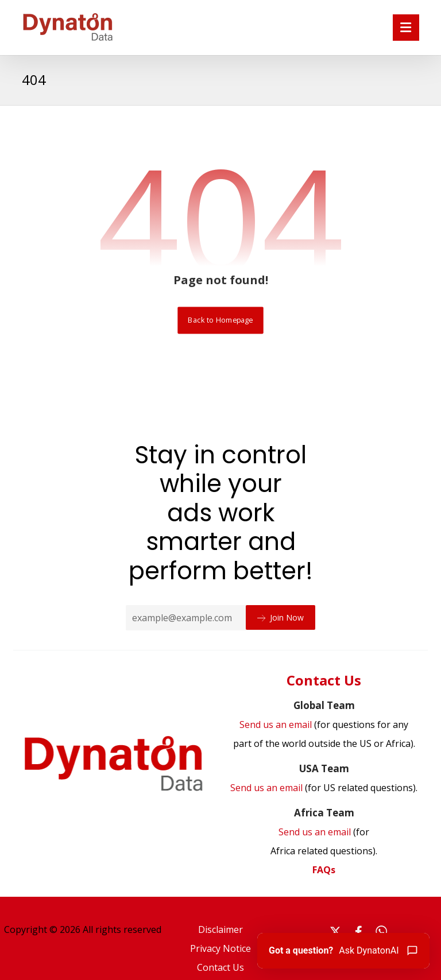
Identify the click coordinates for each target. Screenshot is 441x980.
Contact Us (220, 963)
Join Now (281, 617)
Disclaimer (220, 926)
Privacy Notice (220, 944)
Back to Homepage (220, 320)
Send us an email (324, 787)
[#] (335, 928)
